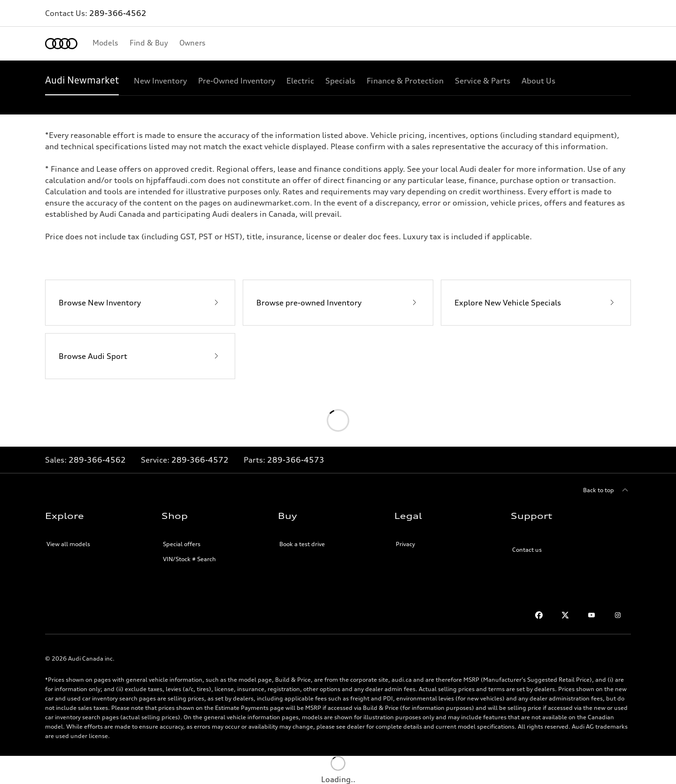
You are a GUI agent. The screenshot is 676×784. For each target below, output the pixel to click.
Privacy (405, 544)
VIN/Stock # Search (189, 559)
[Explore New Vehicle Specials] (536, 303)
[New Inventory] (160, 81)
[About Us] (538, 81)
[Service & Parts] (483, 81)
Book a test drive (302, 544)
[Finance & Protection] (405, 81)
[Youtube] (591, 615)
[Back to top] (607, 490)
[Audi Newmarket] (82, 81)
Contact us (527, 550)
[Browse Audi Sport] (140, 356)
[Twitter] (565, 615)
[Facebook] (539, 615)
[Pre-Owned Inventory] (237, 81)
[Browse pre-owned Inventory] (338, 303)
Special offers (182, 544)
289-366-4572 (200, 460)
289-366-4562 (118, 13)
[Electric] (300, 81)
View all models (68, 544)
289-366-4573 (296, 460)
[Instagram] (618, 615)
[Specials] (340, 81)
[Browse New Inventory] (140, 303)
